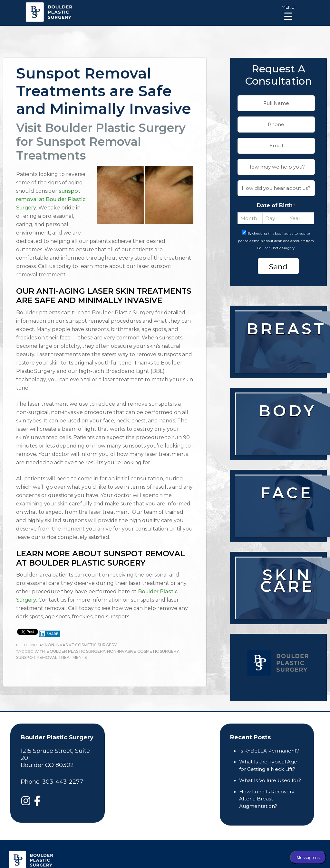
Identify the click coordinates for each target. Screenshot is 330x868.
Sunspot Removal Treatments (51, 657)
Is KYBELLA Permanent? (269, 751)
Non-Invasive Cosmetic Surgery (81, 645)
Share (48, 634)
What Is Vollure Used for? (270, 780)
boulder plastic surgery (76, 651)
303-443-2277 (63, 782)
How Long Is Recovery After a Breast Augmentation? (267, 799)
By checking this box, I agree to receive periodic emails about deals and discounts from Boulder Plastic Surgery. (276, 241)
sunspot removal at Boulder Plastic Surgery (51, 199)
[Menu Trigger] (288, 12)
